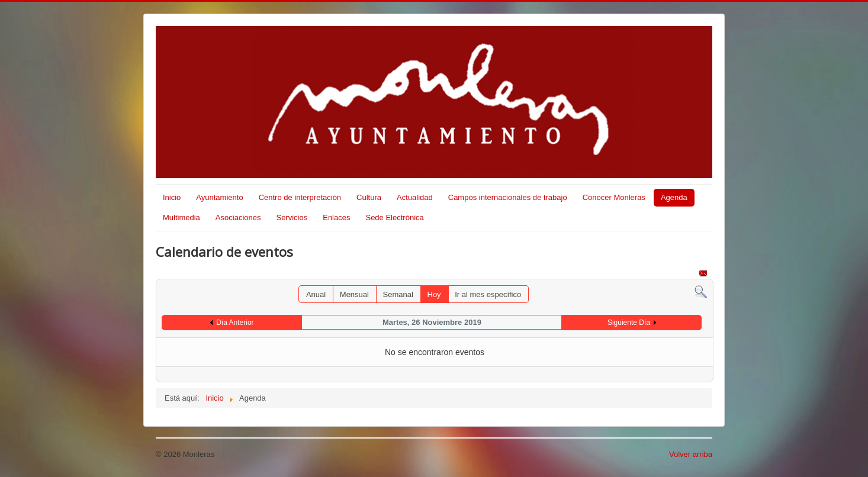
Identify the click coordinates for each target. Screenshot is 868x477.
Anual (316, 294)
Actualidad (415, 197)
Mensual (354, 294)
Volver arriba (691, 454)
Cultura (369, 197)
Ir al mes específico (488, 294)
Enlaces (336, 217)
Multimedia (181, 217)
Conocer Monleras (614, 197)
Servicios (292, 217)
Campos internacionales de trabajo (508, 197)
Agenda (674, 197)
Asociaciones (238, 217)
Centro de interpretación (300, 197)
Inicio (172, 197)
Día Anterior (235, 323)
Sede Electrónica (394, 217)
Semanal (398, 294)
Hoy (434, 294)
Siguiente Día (629, 323)
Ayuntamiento (219, 197)
